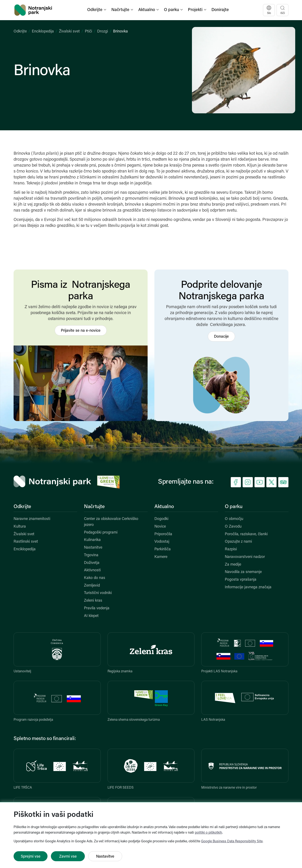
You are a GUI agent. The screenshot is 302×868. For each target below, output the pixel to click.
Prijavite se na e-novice (81, 331)
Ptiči (88, 32)
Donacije (221, 337)
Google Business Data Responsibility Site (232, 841)
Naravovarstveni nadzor (245, 557)
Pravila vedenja (97, 608)
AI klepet (91, 616)
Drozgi (103, 32)
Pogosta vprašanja (241, 580)
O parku (233, 507)
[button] (97, 10)
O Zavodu (233, 527)
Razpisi (231, 549)
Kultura (20, 527)
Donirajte (220, 10)
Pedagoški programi (101, 533)
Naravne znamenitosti (32, 519)
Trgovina (91, 555)
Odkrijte (20, 32)
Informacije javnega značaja (248, 587)
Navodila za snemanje (243, 572)
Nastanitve (93, 548)
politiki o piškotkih (208, 833)
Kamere (161, 557)
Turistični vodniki (98, 593)
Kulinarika (92, 540)
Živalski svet (69, 32)
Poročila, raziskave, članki (246, 534)
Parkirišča (163, 549)
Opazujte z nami (238, 542)
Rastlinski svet (26, 542)
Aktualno (164, 507)
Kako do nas (95, 578)
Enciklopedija (43, 32)
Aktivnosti (92, 570)
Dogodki (161, 519)
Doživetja (92, 563)
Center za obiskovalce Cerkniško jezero (111, 522)
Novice (160, 527)
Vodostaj (162, 542)
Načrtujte (94, 507)
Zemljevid (92, 586)
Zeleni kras (93, 601)
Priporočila (163, 534)
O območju (234, 519)
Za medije (233, 565)
